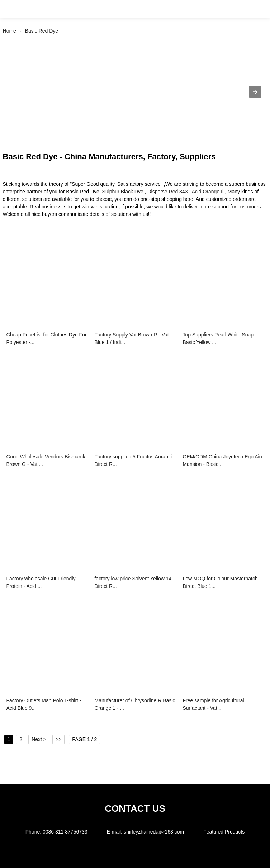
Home (10, 31)
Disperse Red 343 (167, 192)
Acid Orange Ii (207, 192)
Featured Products (224, 832)
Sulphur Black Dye (123, 192)
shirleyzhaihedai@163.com (154, 832)
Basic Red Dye (42, 31)
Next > (39, 739)
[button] (14, 9)
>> (58, 739)
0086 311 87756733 (65, 832)
